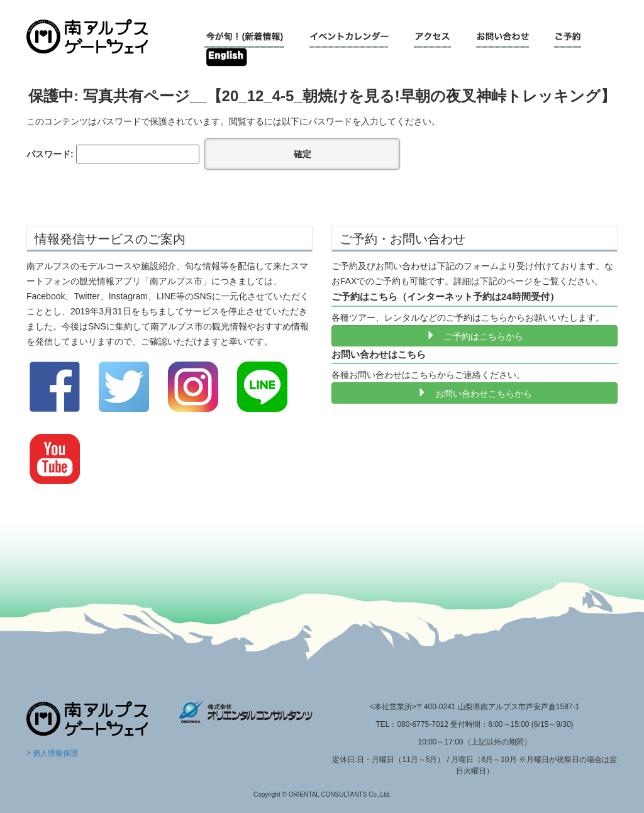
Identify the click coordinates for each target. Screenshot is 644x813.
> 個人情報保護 (52, 753)
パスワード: (113, 154)
